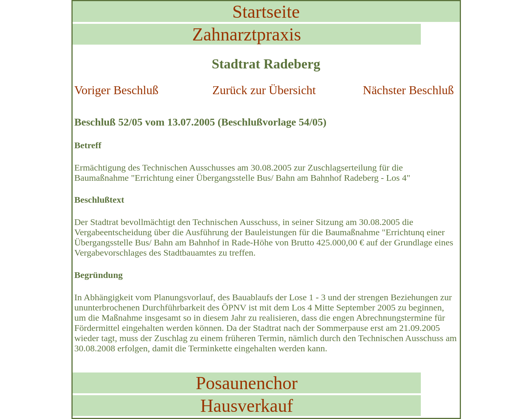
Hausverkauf (247, 406)
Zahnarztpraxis (247, 34)
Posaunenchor (247, 383)
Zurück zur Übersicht (264, 90)
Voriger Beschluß (116, 90)
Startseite (266, 12)
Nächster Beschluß (409, 90)
